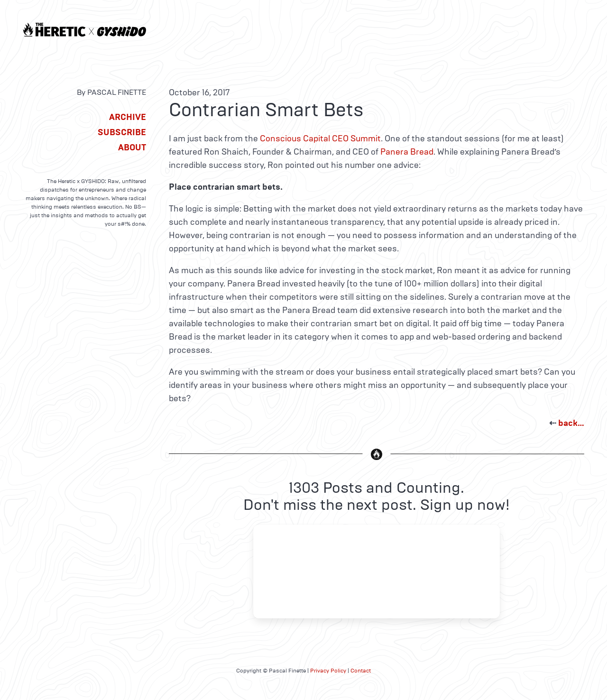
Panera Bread (407, 152)
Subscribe (122, 132)
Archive (128, 117)
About (132, 147)
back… (571, 423)
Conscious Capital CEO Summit (320, 138)
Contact (361, 671)
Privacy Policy (328, 671)
